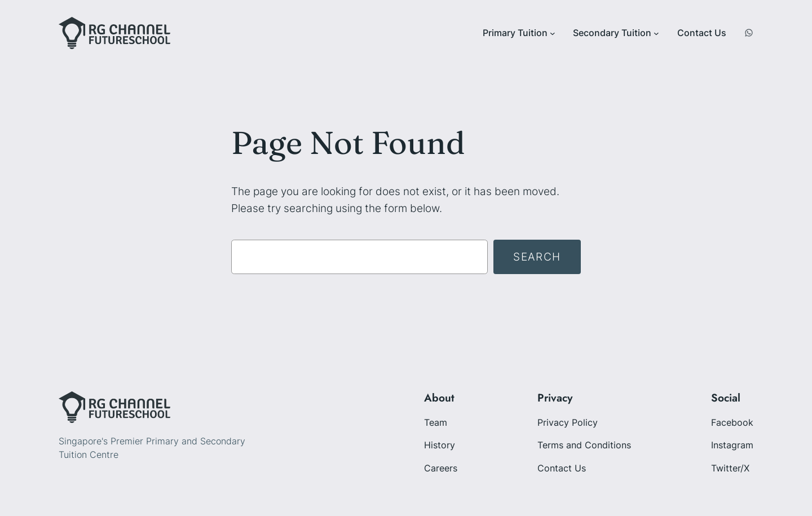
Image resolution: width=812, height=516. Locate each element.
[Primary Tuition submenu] (553, 33)
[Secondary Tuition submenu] (656, 33)
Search (537, 257)
